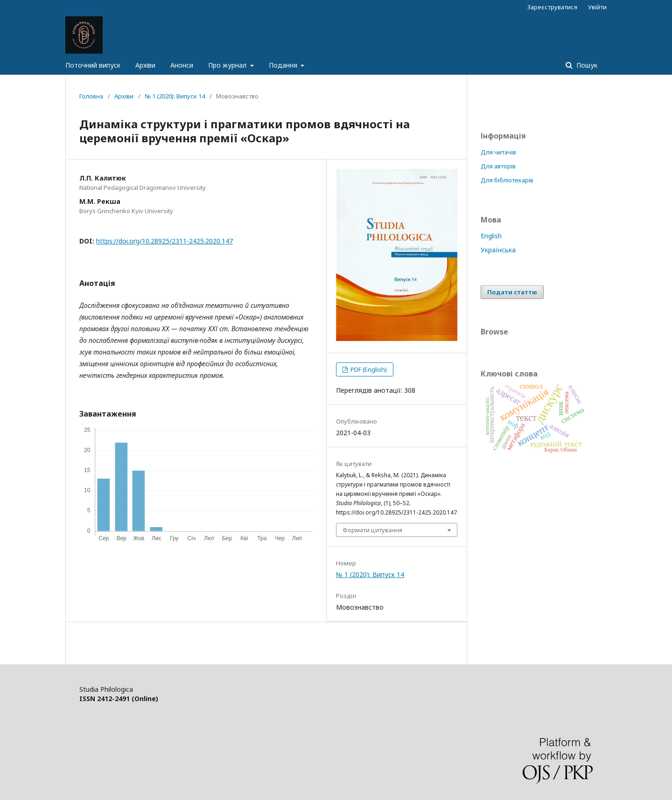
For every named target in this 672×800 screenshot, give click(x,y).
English (491, 236)
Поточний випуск (93, 65)
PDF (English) (368, 369)
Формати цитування (372, 530)
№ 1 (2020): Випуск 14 (175, 96)
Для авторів (498, 166)
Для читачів (498, 152)
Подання (284, 65)
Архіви (145, 65)
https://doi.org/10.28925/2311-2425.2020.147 (164, 241)
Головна (91, 96)
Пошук (586, 65)
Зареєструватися (552, 7)
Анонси (182, 65)
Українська (498, 250)
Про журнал (228, 65)
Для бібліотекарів (507, 180)
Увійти (597, 7)
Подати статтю (512, 292)
